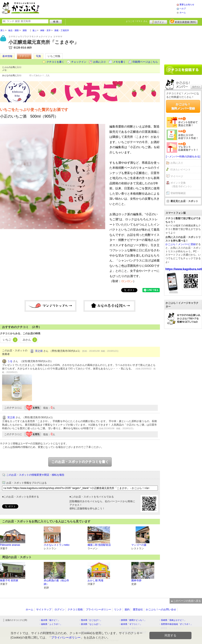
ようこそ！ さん (137, 21)
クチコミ (24, 56)
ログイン (158, 21)
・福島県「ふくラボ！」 (50, 624)
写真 (39, 56)
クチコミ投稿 (75, 609)
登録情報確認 (178, 193)
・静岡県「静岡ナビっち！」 (133, 620)
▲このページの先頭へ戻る (186, 601)
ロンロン (127, 281)
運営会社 (138, 609)
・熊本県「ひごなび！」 (90, 620)
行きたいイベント (181, 170)
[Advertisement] (183, 44)
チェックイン (79, 62)
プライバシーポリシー (98, 609)
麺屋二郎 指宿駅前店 (99, 545)
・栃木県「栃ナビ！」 (49, 620)
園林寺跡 (136, 580)
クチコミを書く (55, 62)
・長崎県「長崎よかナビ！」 (173, 620)
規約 (127, 609)
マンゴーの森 (139, 545)
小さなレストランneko (57, 545)
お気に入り (100, 62)
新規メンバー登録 (184, 21)
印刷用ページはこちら (145, 62)
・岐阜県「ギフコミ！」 (130, 624)
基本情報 (7, 56)
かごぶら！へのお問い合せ (161, 609)
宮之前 (39, 351)
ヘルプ (183, 9)
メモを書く (119, 62)
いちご (10, 340)
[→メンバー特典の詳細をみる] (183, 157)
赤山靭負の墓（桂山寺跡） (56, 582)
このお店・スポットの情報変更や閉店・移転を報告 (35, 475)
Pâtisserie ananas (10, 545)
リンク (118, 609)
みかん (30, 340)
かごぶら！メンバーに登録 (181, 244)
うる (10, 361)
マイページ (177, 176)
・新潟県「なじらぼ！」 (90, 624)
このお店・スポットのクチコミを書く (80, 462)
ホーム (183, 13)
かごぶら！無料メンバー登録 (183, 106)
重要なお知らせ (187, 5)
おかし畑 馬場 (95, 580)
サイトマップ (44, 609)
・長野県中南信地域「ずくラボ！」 (176, 624)
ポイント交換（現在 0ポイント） (182, 185)
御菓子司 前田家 (9, 580)
